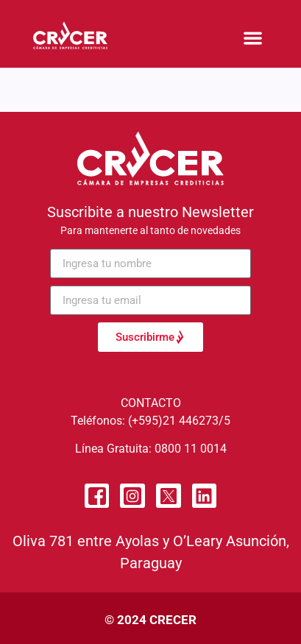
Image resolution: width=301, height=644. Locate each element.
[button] (254, 38)
